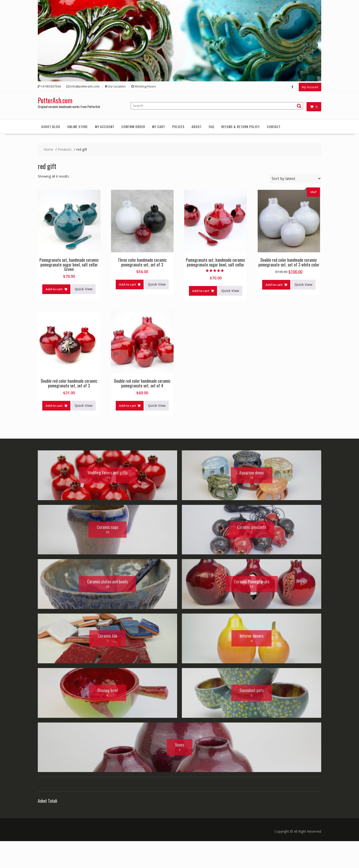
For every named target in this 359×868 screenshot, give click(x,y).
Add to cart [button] (54, 289)
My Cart (159, 126)
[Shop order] (295, 178)
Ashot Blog (51, 126)
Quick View (83, 289)
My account (105, 126)
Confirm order (133, 126)
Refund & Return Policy (241, 126)
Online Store (78, 126)
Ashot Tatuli (47, 828)
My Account (310, 87)
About (197, 126)
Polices (178, 126)
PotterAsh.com (55, 100)
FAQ (212, 126)
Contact (274, 126)
